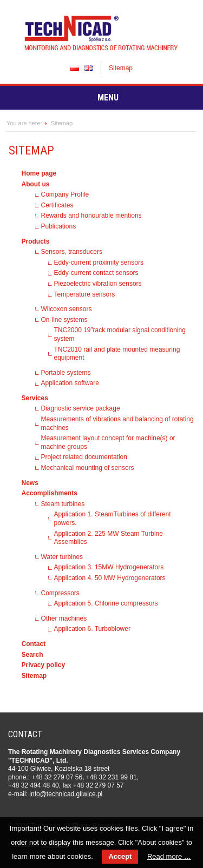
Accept (120, 856)
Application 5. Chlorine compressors (106, 603)
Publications (59, 226)
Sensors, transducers (72, 252)
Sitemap (121, 68)
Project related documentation (84, 457)
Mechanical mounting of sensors (88, 468)
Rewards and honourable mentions (91, 216)
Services (35, 398)
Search (32, 655)
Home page (39, 173)
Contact (34, 644)
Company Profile (65, 194)
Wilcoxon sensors (67, 309)
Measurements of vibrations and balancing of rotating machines (117, 423)
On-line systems (64, 320)
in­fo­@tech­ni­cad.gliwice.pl (66, 794)
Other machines (64, 618)
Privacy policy (44, 665)
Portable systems (66, 373)
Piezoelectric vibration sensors (98, 284)
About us (36, 184)
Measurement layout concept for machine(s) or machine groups (108, 442)
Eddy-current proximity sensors (99, 263)
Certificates (57, 205)
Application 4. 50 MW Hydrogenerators (110, 578)
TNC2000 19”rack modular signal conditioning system (120, 334)
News (30, 483)
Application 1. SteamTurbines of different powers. (113, 519)
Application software (70, 383)
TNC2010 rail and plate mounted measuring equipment (117, 354)
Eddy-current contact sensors (96, 273)
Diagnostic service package (81, 408)
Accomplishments (50, 493)
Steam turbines (63, 504)
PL (75, 68)
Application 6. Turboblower (92, 629)
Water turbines (62, 557)
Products (36, 241)
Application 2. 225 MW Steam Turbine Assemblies (109, 538)
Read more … (169, 856)
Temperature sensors (85, 294)
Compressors (60, 593)
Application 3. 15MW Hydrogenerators (109, 567)
